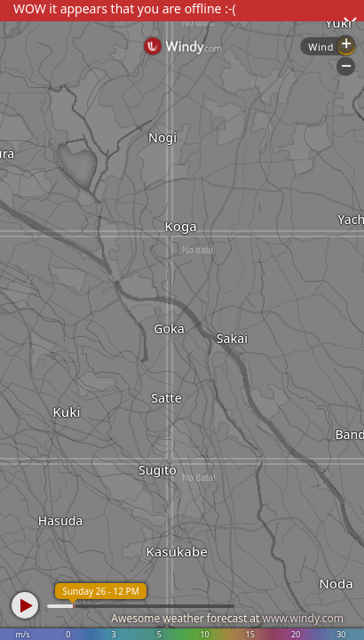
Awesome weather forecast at (227, 618)
